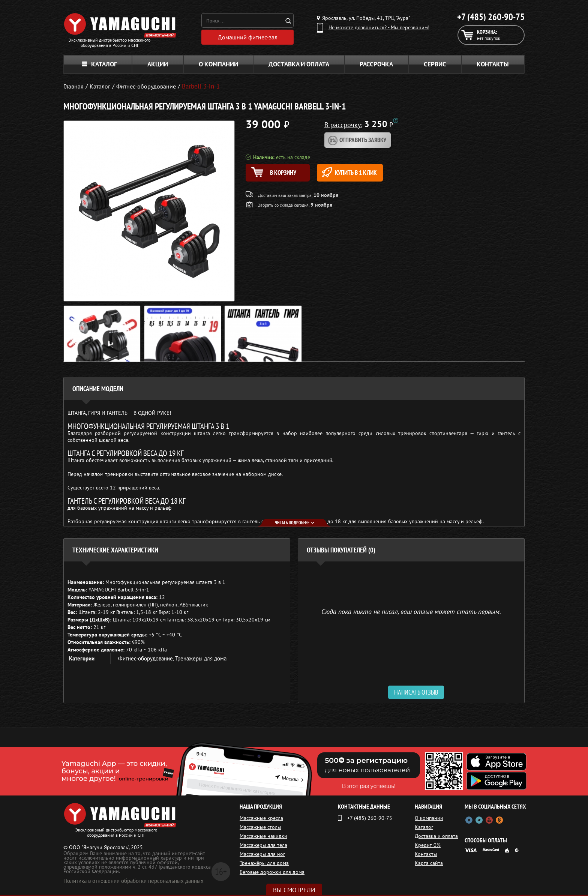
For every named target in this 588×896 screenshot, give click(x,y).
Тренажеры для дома (201, 658)
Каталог (100, 64)
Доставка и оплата (299, 64)
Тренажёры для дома (264, 863)
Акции (158, 64)
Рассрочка (376, 64)
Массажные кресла (261, 818)
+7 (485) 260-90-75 (491, 17)
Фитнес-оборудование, (147, 658)
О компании (218, 64)
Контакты (493, 64)
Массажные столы (260, 827)
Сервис (435, 64)
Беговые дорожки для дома (272, 872)
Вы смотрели (294, 890)
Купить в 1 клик (360, 172)
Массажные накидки (263, 836)
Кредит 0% (428, 845)
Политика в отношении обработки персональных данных (133, 881)
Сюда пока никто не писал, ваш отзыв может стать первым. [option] (411, 611)
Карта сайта (429, 863)
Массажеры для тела (263, 845)
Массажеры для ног (262, 854)
